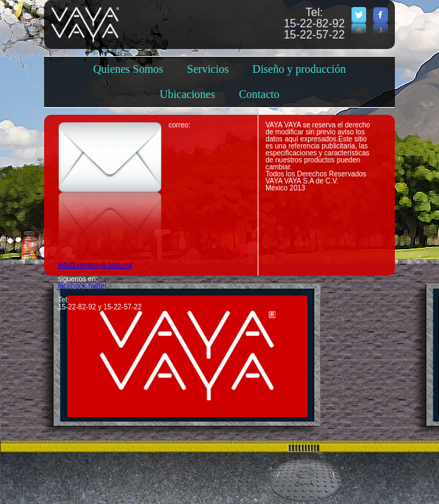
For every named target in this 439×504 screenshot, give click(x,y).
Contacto (259, 94)
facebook (72, 286)
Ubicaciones (187, 94)
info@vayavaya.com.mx (95, 265)
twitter (98, 286)
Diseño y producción (299, 69)
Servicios (208, 69)
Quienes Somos (128, 69)
